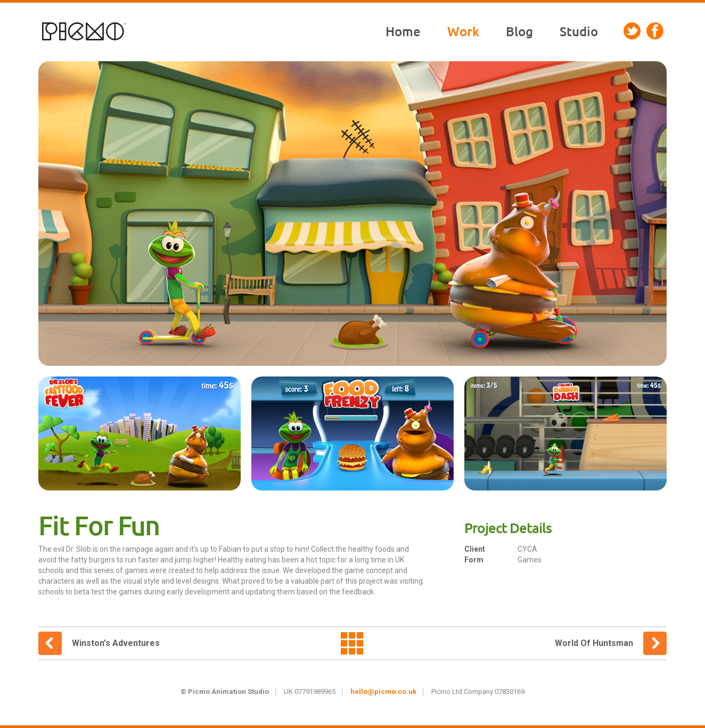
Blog (519, 32)
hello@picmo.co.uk (383, 692)
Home (403, 32)
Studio (579, 32)
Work (463, 32)
